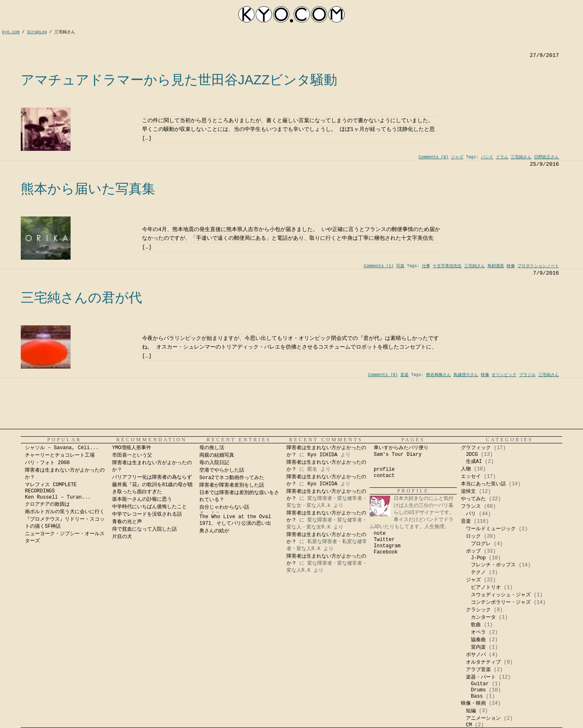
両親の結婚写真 (217, 455)
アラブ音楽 (478, 670)
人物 (466, 469)
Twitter (384, 540)
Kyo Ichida (473, 724)
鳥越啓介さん (466, 375)
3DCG (472, 455)
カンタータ (483, 617)
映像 (511, 266)
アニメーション (483, 718)
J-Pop (478, 558)
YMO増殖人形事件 (132, 448)
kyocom (291, 14)
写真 (400, 266)
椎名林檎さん (438, 375)
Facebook (386, 552)
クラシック (478, 610)
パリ (471, 514)
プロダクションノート (538, 266)
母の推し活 (212, 448)
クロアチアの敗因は (47, 504)
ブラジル (527, 375)
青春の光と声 (127, 522)
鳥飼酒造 (496, 266)
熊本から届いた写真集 (88, 189)
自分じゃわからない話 (224, 507)
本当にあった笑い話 (483, 484)
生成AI (474, 462)
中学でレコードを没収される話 (147, 514)
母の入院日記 (214, 463)
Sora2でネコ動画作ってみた (232, 478)
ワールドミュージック (491, 529)
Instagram (387, 546)
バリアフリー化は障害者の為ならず (152, 477)
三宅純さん (521, 157)
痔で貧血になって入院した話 (145, 529)
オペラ (478, 632)
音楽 (404, 375)
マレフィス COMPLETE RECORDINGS (51, 488)
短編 (471, 711)
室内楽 (478, 647)
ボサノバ (476, 655)
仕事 (426, 266)
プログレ (481, 544)
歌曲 (476, 625)
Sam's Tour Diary (398, 455)
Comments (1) (379, 266)
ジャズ (457, 157)
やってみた (473, 499)
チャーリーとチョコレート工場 (60, 455)
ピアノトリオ (486, 588)
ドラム (502, 157)
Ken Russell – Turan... (58, 497)
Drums (478, 690)
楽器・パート (481, 677)
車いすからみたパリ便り (401, 448)
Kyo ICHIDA (322, 455)
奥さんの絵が (214, 531)
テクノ (478, 573)
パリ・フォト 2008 (47, 463)
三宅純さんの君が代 (81, 298)
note (380, 534)
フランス (471, 507)
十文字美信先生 (447, 266)
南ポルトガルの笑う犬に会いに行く (65, 512)
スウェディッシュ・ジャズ (501, 595)
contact (384, 476)
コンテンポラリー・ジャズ (501, 603)
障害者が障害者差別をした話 (232, 485)
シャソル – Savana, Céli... (62, 448)
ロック (473, 536)
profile (384, 470)
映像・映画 (473, 703)
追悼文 (468, 492)
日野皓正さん (546, 157)
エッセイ (471, 477)
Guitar (480, 684)
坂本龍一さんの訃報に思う (142, 499)
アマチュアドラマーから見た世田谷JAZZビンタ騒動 (179, 80)
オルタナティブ (483, 662)
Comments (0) (434, 157)
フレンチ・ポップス (493, 565)
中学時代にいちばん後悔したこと (149, 507)
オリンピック (504, 375)
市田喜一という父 (132, 455)
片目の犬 (122, 537)
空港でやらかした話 (222, 470)
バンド (487, 157)
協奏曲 (478, 640)
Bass (477, 696)
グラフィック (476, 448)
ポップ (473, 551)
